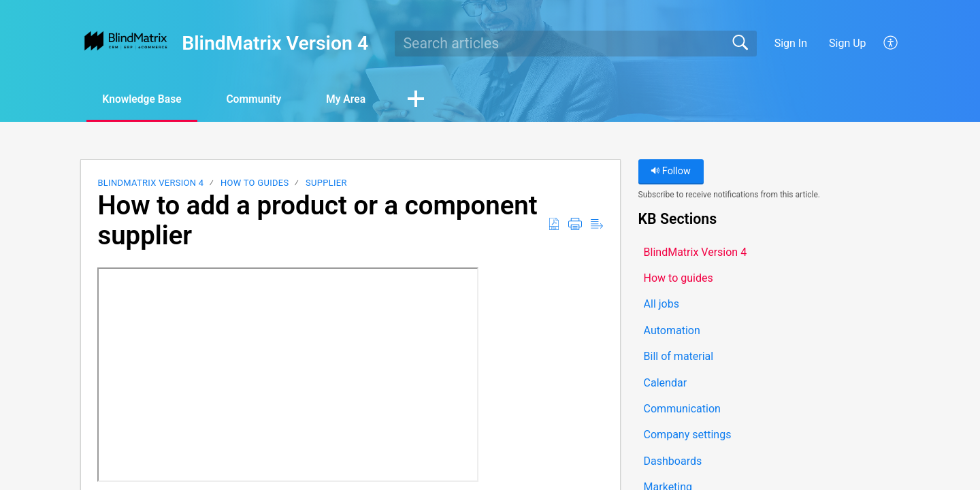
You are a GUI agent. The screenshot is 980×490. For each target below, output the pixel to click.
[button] (891, 44)
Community (261, 99)
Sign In (791, 43)
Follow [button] (671, 172)
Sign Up (848, 43)
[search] (576, 44)
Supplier (326, 183)
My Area (357, 99)
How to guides (255, 183)
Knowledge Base (145, 99)
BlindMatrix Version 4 (150, 183)
